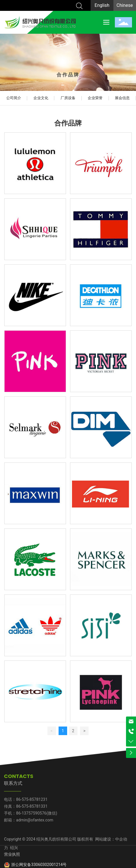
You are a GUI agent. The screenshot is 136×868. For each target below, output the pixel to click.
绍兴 (14, 848)
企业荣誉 (95, 98)
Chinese (125, 5)
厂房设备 (68, 98)
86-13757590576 (31, 813)
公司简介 (14, 98)
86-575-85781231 (32, 799)
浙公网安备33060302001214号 (39, 865)
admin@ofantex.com (35, 820)
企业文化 (41, 98)
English (102, 5)
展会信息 (122, 98)
